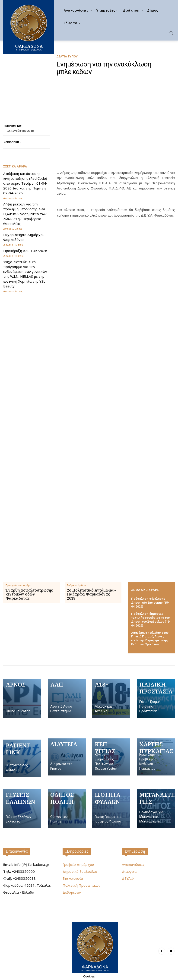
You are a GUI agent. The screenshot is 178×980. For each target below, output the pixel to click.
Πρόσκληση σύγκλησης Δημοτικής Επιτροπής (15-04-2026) (150, 603)
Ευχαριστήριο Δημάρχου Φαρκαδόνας (24, 237)
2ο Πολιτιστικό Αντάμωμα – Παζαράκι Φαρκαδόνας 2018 (92, 594)
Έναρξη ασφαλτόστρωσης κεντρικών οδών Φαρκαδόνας (29, 594)
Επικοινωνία (17, 851)
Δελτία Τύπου (67, 56)
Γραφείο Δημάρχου (78, 864)
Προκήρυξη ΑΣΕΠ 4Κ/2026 (25, 251)
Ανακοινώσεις (13, 198)
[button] (171, 33)
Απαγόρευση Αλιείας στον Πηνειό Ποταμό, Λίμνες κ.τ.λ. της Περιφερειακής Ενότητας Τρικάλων (150, 639)
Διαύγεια (129, 871)
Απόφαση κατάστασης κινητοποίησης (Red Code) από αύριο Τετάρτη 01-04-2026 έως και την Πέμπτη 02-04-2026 (25, 183)
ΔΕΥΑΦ (128, 878)
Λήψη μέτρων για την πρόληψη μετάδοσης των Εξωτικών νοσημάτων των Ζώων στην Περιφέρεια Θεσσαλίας (25, 214)
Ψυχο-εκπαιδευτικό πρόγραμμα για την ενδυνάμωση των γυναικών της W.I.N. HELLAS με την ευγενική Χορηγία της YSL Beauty (25, 274)
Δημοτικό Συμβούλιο (80, 871)
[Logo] (95, 947)
